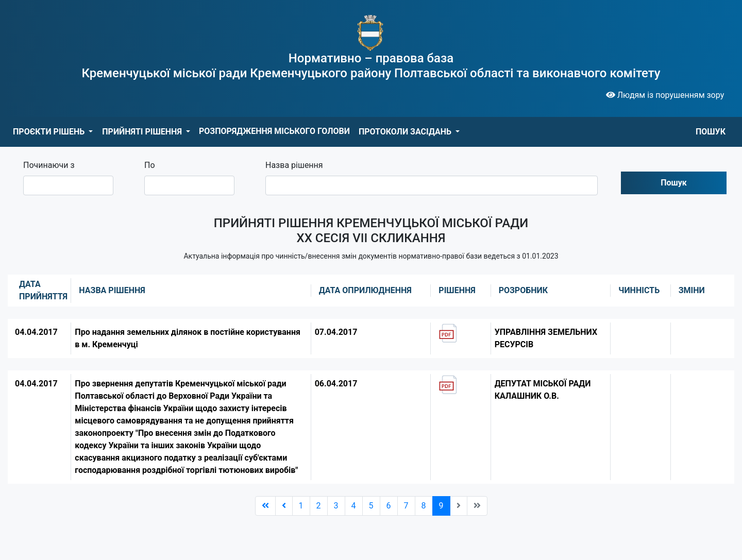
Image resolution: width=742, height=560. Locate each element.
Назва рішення (294, 165)
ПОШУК (711, 132)
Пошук (674, 183)
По (150, 165)
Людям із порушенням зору (665, 95)
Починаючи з (49, 165)
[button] (53, 132)
